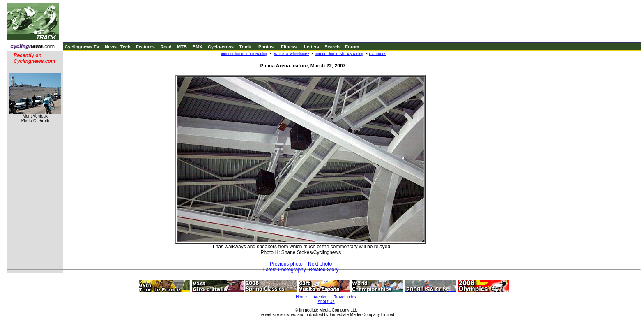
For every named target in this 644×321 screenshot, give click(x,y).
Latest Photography (285, 270)
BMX (197, 47)
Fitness (289, 47)
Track (245, 47)
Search (332, 47)
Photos (266, 47)
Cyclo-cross (221, 47)
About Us (326, 301)
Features (145, 47)
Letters (312, 47)
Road (166, 47)
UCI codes (377, 54)
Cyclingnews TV (82, 47)
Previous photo (286, 264)
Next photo (320, 264)
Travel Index (345, 297)
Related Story (323, 270)
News (111, 47)
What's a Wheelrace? (291, 54)
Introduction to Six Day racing (339, 54)
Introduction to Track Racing (244, 54)
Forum (352, 47)
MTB (182, 47)
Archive (320, 297)
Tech (125, 47)
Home (301, 297)
